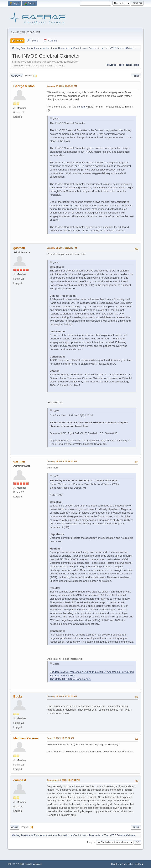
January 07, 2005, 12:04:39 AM (62, 86)
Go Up (15, 827)
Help (113, 864)
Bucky (18, 696)
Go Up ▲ (139, 864)
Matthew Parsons (26, 738)
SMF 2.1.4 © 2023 (16, 864)
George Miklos (24, 86)
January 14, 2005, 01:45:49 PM (62, 248)
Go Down (17, 76)
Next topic (133, 65)
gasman (19, 248)
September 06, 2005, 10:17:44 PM (63, 780)
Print (136, 76)
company (82, 107)
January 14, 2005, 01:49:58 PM (62, 461)
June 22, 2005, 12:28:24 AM (60, 738)
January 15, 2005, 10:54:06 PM (62, 696)
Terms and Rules (125, 864)
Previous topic (115, 65)
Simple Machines (34, 864)
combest (20, 780)
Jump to (91, 842)
